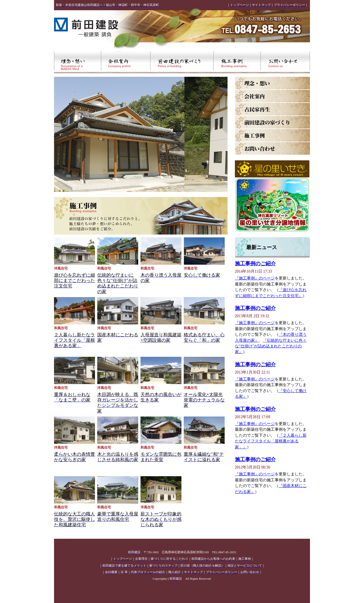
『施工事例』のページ (255, 278)
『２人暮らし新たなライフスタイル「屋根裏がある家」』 (271, 441)
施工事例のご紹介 (255, 264)
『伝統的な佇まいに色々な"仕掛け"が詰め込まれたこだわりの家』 (271, 346)
